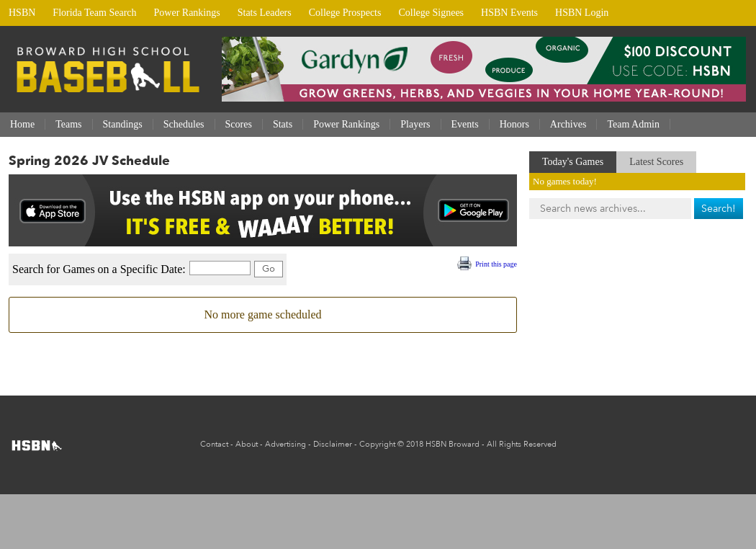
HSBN (22, 13)
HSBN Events (509, 13)
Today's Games (573, 162)
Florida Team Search (94, 13)
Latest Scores (656, 162)
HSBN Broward (453, 444)
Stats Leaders (265, 13)
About (247, 444)
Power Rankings (187, 13)
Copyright (377, 444)
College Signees (431, 13)
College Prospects (345, 13)
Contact (214, 444)
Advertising (285, 444)
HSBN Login (582, 13)
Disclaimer (333, 444)
